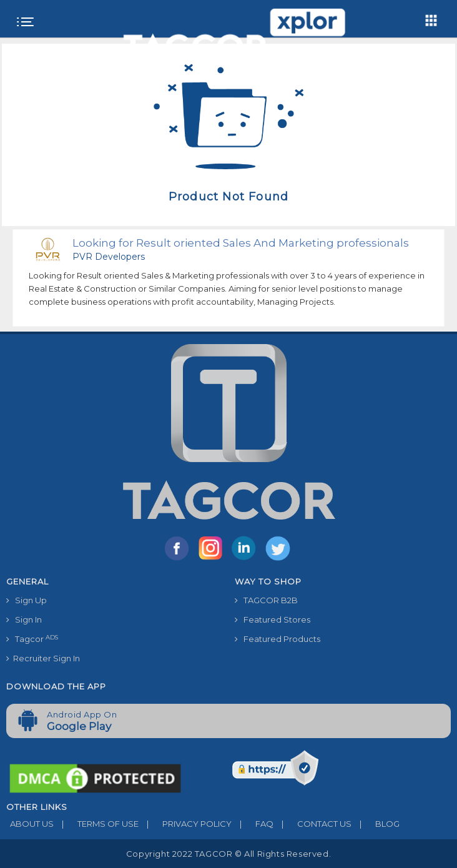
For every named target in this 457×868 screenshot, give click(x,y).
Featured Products (278, 639)
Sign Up (27, 600)
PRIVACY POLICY (185, 824)
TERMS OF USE (96, 824)
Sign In (24, 619)
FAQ (253, 824)
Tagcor (32, 639)
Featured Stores (273, 619)
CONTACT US (312, 824)
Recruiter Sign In (43, 658)
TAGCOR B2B (266, 600)
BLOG (376, 824)
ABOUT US (30, 824)
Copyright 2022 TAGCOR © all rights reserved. (228, 854)
